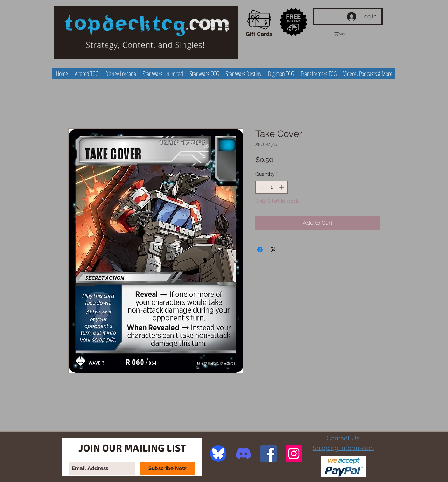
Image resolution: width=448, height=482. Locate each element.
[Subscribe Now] (167, 468)
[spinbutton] (272, 187)
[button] (345, 34)
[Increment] (282, 187)
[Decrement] (261, 187)
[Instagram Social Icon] (294, 453)
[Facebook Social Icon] (269, 453)
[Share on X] (273, 250)
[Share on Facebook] (260, 250)
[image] (218, 453)
